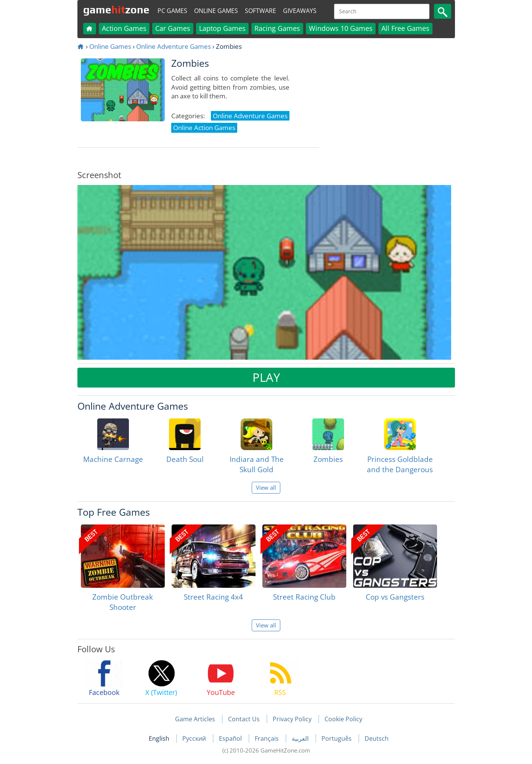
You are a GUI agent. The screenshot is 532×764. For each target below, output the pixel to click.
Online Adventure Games (174, 46)
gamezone (116, 10)
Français (268, 738)
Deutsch (377, 738)
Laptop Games (222, 28)
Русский (195, 738)
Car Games (173, 28)
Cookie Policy (343, 719)
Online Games (216, 11)
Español (231, 738)
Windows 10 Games (341, 28)
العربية (301, 738)
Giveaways (300, 11)
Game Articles (195, 719)
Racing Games (277, 28)
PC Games (172, 11)
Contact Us (244, 719)
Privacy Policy (292, 719)
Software (260, 11)
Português (337, 738)
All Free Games (405, 28)
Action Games (124, 28)
